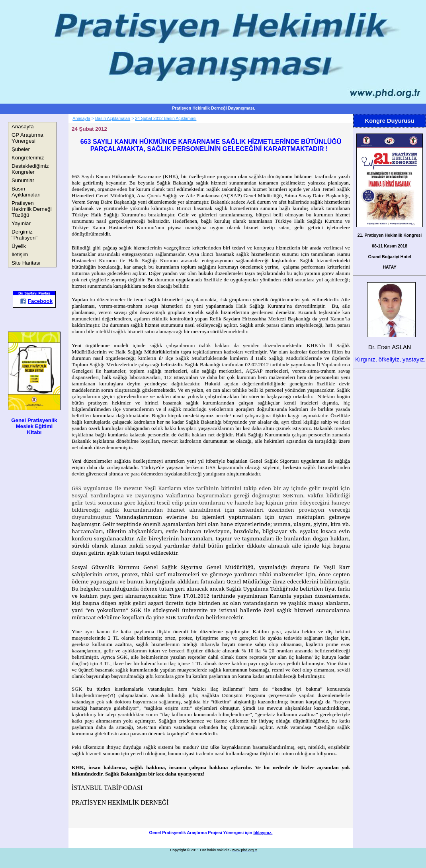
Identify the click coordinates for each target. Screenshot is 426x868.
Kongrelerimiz (28, 158)
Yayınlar (21, 223)
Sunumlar (23, 180)
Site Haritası (26, 263)
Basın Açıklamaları (26, 192)
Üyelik (19, 246)
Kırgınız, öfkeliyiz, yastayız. (390, 359)
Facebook (36, 301)
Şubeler (21, 149)
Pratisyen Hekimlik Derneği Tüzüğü (32, 209)
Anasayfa (23, 127)
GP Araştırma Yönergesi (27, 138)
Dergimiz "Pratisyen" (24, 235)
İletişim (20, 254)
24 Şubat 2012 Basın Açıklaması (166, 118)
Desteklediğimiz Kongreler (30, 169)
